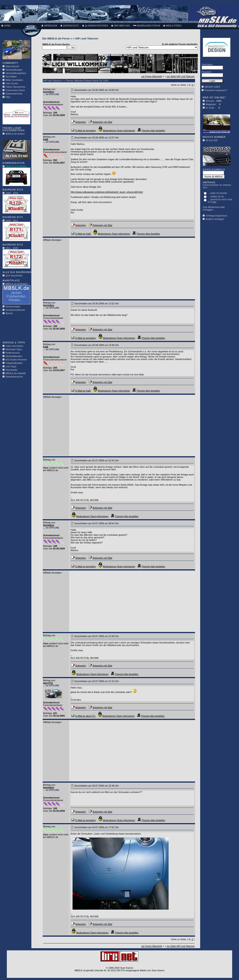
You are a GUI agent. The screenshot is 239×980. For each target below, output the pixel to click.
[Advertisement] (15, 329)
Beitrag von (49, 89)
